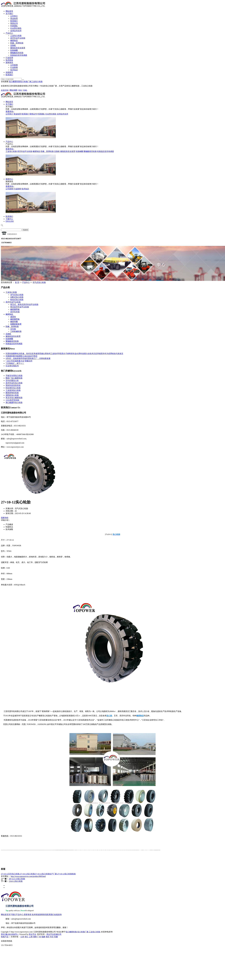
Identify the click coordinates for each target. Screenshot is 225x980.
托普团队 (14, 26)
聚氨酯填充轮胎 (17, 53)
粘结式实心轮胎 (17, 300)
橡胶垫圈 (14, 322)
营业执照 (14, 18)
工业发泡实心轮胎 (13, 390)
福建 (43, 937)
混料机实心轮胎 (12, 395)
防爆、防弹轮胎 (17, 43)
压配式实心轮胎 (17, 297)
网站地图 (13, 90)
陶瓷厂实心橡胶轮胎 (14, 378)
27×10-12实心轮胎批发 (67, 874)
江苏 (22, 937)
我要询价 (5, 518)
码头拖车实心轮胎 (13, 388)
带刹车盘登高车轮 (13, 385)
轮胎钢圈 (14, 50)
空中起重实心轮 (12, 380)
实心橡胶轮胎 (14, 82)
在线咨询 (58, 915)
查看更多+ (10, 112)
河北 (52, 937)
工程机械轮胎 (16, 331)
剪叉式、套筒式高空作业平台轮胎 (24, 304)
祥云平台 (32, 934)
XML (25, 90)
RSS (20, 90)
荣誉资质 (28, 915)
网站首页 (9, 11)
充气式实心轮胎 (39, 282)
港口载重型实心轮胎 (14, 403)
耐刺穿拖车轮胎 (12, 393)
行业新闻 (14, 67)
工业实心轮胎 (16, 36)
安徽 (56, 937)
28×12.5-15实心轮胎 (17, 879)
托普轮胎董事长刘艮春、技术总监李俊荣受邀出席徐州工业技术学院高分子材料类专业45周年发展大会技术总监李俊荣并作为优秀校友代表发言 (64, 354)
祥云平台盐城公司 (54, 934)
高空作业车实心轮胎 (14, 383)
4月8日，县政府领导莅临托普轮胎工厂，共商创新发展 (28, 358)
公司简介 (14, 16)
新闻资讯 (9, 63)
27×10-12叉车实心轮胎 (10, 874)
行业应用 (9, 58)
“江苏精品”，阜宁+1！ (15, 363)
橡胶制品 (14, 41)
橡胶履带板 (15, 309)
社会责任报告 (16, 28)
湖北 (47, 937)
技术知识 (14, 70)
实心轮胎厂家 (26, 82)
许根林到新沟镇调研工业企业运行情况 (21, 356)
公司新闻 (14, 65)
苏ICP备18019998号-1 (10, 934)
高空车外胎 (15, 312)
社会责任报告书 (12, 366)
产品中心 (9, 33)
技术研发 (9, 60)
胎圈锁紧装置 (16, 324)
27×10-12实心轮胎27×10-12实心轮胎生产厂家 (38, 874)
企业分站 (5, 90)
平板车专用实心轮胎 (14, 376)
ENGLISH (10, 221)
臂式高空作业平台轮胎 (20, 307)
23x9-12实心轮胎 (16, 881)
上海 (31, 937)
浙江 (26, 937)
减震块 (13, 317)
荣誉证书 (14, 23)
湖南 (35, 937)
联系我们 (14, 21)
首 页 (17, 282)
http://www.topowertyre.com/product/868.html (28, 876)
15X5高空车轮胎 (12, 400)
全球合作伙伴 (16, 31)
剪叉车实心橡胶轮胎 (14, 398)
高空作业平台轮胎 (18, 38)
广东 (39, 937)
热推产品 (5, 937)
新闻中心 (9, 179)
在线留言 (9, 72)
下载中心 (9, 219)
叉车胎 (13, 329)
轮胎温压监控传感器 (19, 55)
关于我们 (9, 14)
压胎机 (13, 45)
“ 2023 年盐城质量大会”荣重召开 (19, 361)
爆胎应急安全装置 (18, 48)
